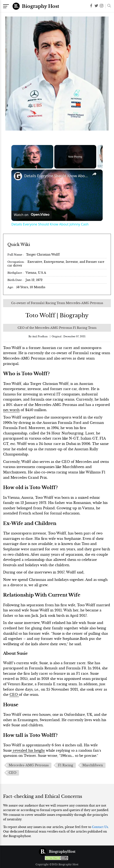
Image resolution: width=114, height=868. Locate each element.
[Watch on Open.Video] (32, 215)
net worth (11, 410)
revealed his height (28, 750)
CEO (14, 695)
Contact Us (100, 827)
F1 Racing (66, 765)
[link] (18, 176)
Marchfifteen (93, 765)
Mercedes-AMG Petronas (29, 765)
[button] (108, 6)
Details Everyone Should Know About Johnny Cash (56, 176)
